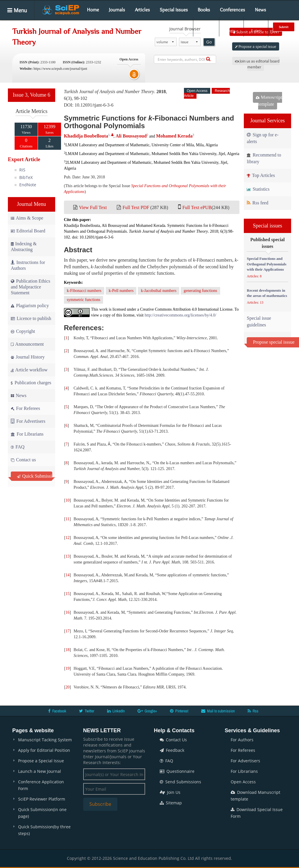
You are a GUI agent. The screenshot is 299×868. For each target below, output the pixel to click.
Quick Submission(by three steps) (44, 830)
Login (231, 27)
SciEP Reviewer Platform (42, 799)
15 (67, 594)
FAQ (18, 447)
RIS (22, 170)
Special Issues (174, 10)
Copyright (23, 331)
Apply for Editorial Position (44, 750)
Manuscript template (269, 101)
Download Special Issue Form (257, 813)
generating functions (200, 291)
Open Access (243, 782)
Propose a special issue (256, 46)
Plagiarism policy (30, 306)
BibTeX (26, 177)
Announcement (27, 344)
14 (67, 575)
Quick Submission (35, 476)
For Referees (25, 408)
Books (204, 10)
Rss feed (258, 203)
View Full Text (93, 207)
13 (67, 556)
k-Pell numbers (121, 291)
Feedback (172, 750)
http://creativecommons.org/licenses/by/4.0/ (180, 315)
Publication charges (31, 383)
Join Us (170, 792)
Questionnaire (177, 771)
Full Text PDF (136, 207)
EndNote (28, 185)
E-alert (256, 27)
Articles (142, 10)
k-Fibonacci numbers (84, 291)
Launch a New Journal (40, 771)
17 (67, 631)
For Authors (242, 740)
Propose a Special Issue (41, 761)
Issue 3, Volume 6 (32, 95)
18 (67, 650)
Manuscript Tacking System (45, 740)
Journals (117, 10)
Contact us (23, 460)
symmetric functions (84, 300)
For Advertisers (28, 421)
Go (209, 42)
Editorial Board (28, 231)
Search (206, 27)
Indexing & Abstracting (24, 247)
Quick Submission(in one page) (42, 813)
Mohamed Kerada (174, 136)
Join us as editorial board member (257, 64)
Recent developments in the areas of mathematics (267, 293)
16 (67, 612)
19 (67, 668)
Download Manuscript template (255, 796)
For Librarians (27, 434)
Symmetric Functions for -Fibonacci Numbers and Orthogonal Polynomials (149, 122)
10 (67, 500)
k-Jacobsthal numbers (159, 291)
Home (93, 10)
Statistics (258, 189)
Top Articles (261, 175)
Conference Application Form (41, 785)
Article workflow (29, 370)
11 (67, 519)
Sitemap (171, 803)
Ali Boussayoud (131, 136)
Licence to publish (31, 318)
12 (67, 538)
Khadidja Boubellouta (86, 136)
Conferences (232, 10)
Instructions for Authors (28, 265)
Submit (284, 27)
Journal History (28, 357)
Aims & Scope (27, 218)
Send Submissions (180, 782)
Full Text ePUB (197, 207)
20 (67, 687)
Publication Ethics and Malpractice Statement (31, 287)
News (260, 10)
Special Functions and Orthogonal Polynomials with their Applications (266, 264)
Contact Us (173, 740)
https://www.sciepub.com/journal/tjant (60, 69)
